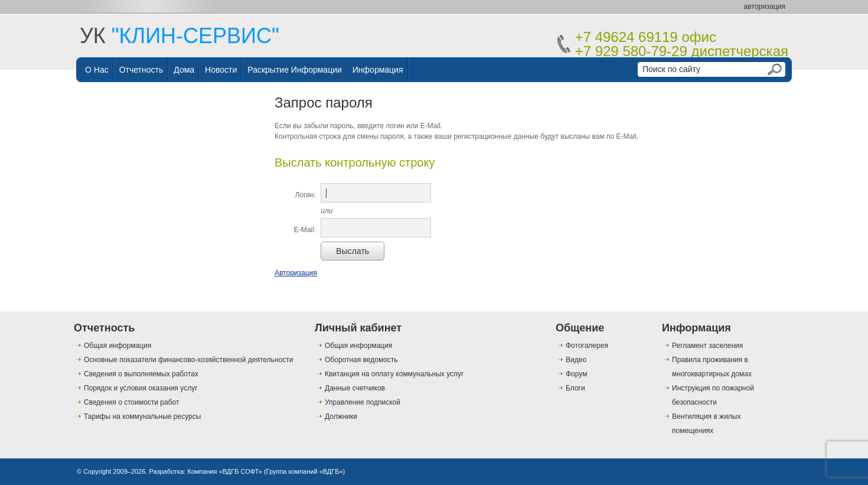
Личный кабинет (358, 328)
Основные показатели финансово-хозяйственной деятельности (188, 360)
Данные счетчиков (355, 388)
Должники (341, 416)
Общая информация (118, 346)
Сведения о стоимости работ (131, 402)
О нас (97, 70)
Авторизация (296, 273)
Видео (576, 360)
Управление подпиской (363, 402)
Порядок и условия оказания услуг (141, 388)
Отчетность (141, 70)
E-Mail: (305, 230)
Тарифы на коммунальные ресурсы (142, 416)
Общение (580, 328)
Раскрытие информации (295, 70)
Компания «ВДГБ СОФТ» (225, 471)
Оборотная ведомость (361, 360)
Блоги (575, 388)
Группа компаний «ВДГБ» (305, 471)
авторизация (765, 6)
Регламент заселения (707, 346)
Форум (576, 374)
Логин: (305, 195)
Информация (378, 70)
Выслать (353, 251)
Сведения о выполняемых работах (141, 374)
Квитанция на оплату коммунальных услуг (394, 374)
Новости (221, 70)
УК (180, 36)
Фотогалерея (587, 346)
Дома (184, 70)
